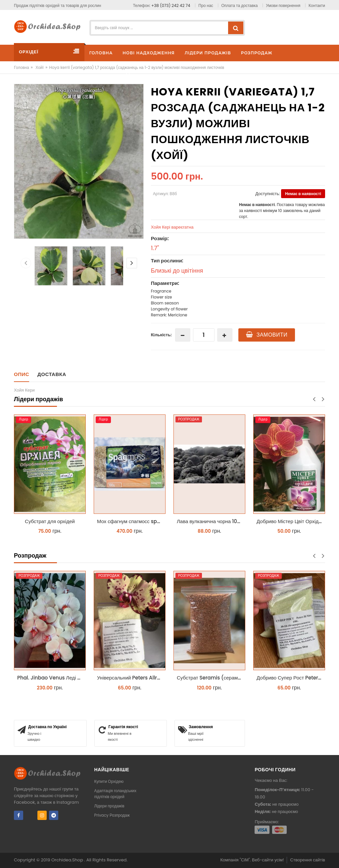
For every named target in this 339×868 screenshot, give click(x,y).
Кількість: (161, 335)
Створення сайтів (308, 860)
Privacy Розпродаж (112, 815)
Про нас (206, 5)
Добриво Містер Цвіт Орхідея (290, 521)
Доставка (52, 374)
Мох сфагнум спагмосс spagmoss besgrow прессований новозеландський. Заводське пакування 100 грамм (131, 521)
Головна (22, 67)
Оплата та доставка (240, 5)
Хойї (40, 67)
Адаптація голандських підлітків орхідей (116, 794)
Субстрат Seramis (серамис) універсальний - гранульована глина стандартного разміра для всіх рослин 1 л (211, 678)
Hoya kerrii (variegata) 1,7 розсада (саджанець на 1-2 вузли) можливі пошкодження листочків (137, 67)
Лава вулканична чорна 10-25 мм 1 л (211, 521)
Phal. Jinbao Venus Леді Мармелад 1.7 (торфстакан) (51, 678)
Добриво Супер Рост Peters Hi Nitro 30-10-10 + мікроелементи (291, 678)
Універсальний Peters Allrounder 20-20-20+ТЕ (131, 678)
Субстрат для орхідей (50, 521)
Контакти (317, 5)
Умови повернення (283, 5)
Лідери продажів (109, 806)
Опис (22, 374)
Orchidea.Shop (68, 860)
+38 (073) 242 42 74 (171, 5)
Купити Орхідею (109, 781)
